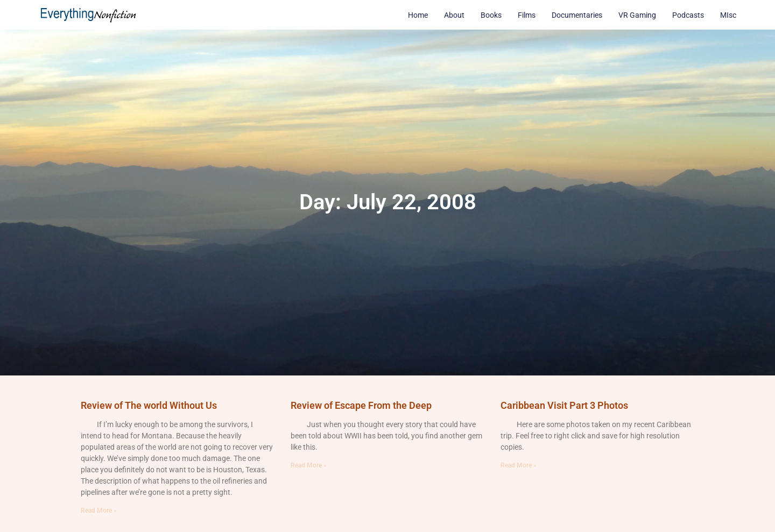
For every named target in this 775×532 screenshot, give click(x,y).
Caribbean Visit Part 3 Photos (564, 405)
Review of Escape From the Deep (361, 405)
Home (418, 15)
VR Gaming (637, 15)
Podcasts (688, 15)
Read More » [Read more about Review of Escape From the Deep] (309, 465)
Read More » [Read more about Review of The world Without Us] (99, 510)
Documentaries (577, 15)
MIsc (728, 15)
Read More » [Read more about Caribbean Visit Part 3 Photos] (519, 465)
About (454, 15)
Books (491, 15)
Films (527, 15)
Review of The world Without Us (149, 405)
